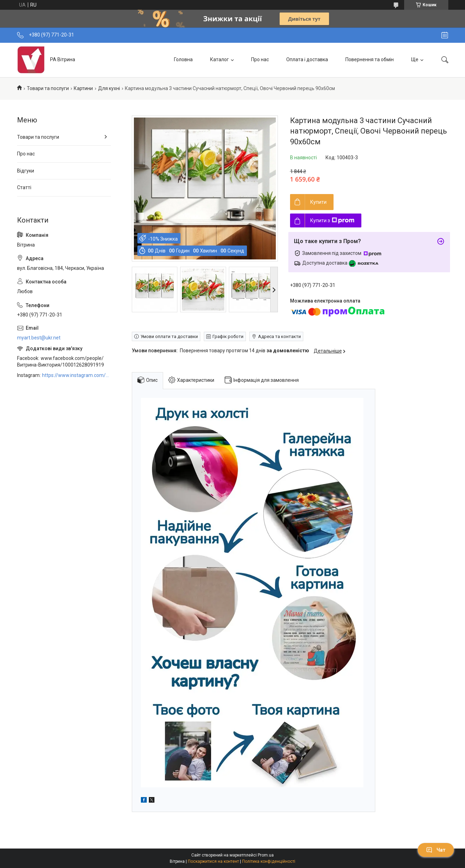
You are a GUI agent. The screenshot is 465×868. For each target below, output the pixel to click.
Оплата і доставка (307, 59)
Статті (24, 187)
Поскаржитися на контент (213, 861)
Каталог (219, 59)
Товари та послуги (48, 88)
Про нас (260, 59)
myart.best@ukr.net (39, 338)
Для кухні (109, 88)
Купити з (332, 220)
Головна (183, 59)
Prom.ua (266, 855)
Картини (83, 88)
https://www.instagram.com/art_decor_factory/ (77, 375)
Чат (436, 850)
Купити (318, 202)
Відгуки (26, 171)
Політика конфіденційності (269, 861)
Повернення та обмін (370, 59)
